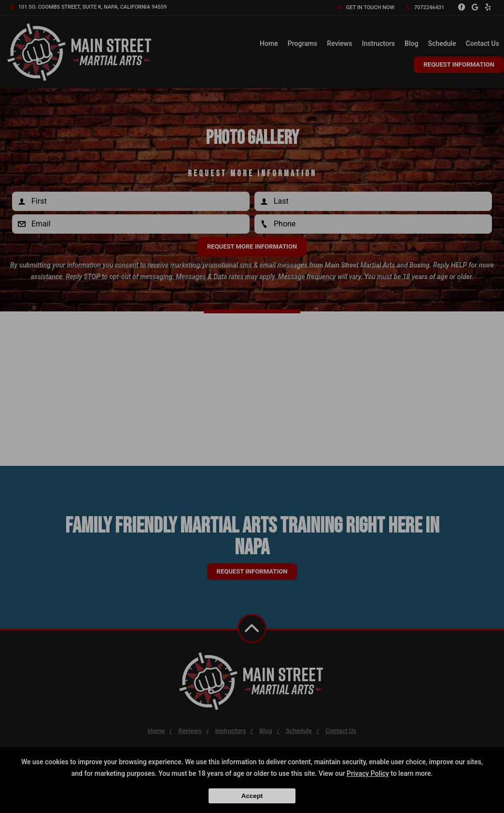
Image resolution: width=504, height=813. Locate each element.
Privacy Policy (368, 773)
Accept (252, 796)
